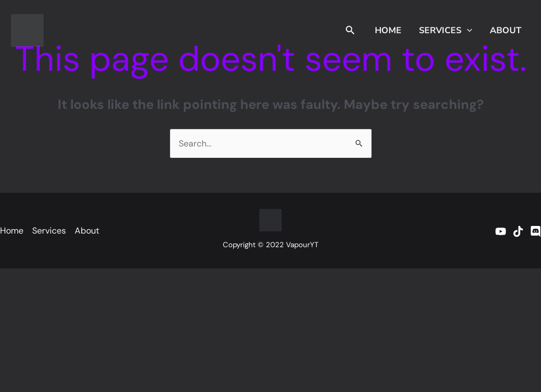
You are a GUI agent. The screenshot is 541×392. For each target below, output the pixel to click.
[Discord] (536, 231)
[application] (467, 30)
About (506, 30)
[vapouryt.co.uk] (27, 30)
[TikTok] (518, 231)
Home (388, 30)
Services (446, 30)
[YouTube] (501, 231)
